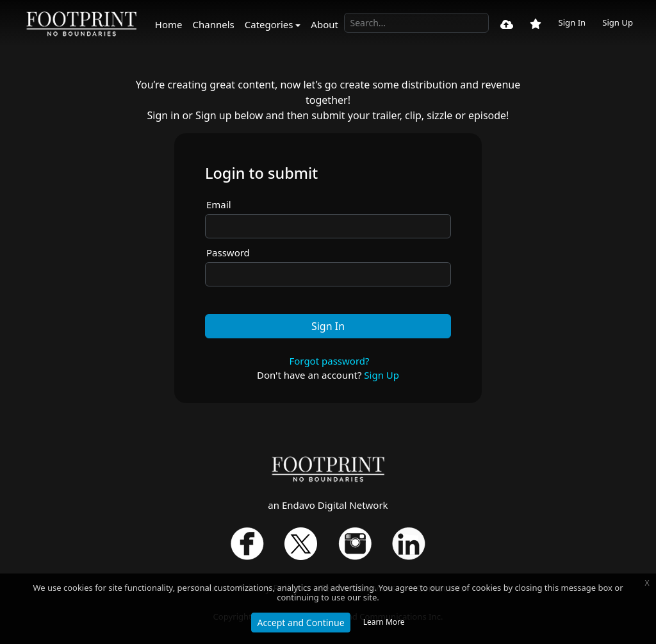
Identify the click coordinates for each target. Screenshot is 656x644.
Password (228, 252)
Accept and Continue (300, 623)
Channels (214, 24)
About (324, 24)
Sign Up (618, 22)
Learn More (384, 622)
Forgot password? (329, 361)
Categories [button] (269, 24)
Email (219, 204)
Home (169, 24)
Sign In (572, 22)
